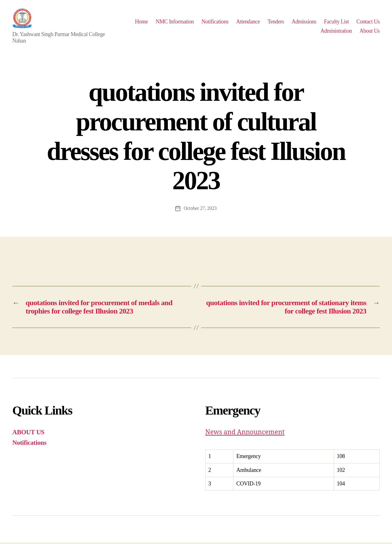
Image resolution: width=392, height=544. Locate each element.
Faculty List (367, 22)
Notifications (246, 22)
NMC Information (206, 22)
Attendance (279, 22)
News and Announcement (245, 434)
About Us (370, 31)
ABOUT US (28, 434)
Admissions (335, 22)
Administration (336, 31)
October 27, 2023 (200, 210)
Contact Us (301, 31)
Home (172, 22)
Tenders (307, 22)
